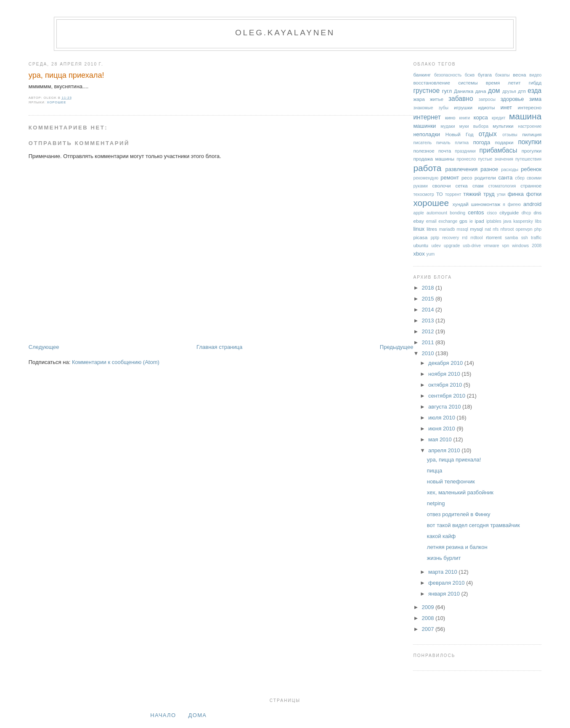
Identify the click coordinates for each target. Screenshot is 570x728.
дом (494, 91)
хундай (461, 204)
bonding (457, 213)
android (532, 204)
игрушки (463, 107)
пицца (435, 471)
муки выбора (474, 126)
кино (450, 117)
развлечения (462, 169)
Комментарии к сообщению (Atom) (116, 362)
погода (482, 142)
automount (437, 213)
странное (531, 186)
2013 (428, 320)
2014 (428, 310)
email (431, 221)
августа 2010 (445, 407)
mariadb (447, 229)
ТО (440, 194)
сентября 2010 (448, 396)
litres (432, 229)
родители (485, 178)
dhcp (526, 213)
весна (519, 75)
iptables (494, 221)
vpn (505, 246)
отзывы (510, 135)
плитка (462, 143)
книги (464, 118)
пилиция (532, 134)
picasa (420, 237)
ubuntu (421, 245)
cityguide (509, 212)
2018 (428, 288)
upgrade (452, 246)
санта (505, 178)
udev (436, 246)
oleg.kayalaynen (285, 33)
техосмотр (423, 194)
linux (419, 229)
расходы (510, 170)
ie (471, 221)
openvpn (524, 229)
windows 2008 (527, 246)
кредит (499, 118)
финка (516, 194)
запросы (487, 99)
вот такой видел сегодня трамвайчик (473, 525)
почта (445, 151)
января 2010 (445, 594)
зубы (444, 108)
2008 (428, 618)
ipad (480, 221)
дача (481, 91)
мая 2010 (441, 439)
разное (489, 169)
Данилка (464, 91)
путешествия (528, 159)
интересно (530, 107)
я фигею (512, 204)
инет (506, 107)
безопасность (448, 75)
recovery (451, 238)
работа (427, 168)
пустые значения (495, 159)
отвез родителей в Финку (459, 514)
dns (537, 212)
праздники (465, 151)
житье (437, 99)
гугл (447, 91)
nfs (496, 229)
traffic (536, 238)
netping (436, 503)
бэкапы (502, 75)
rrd (465, 238)
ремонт (450, 178)
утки (501, 194)
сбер (520, 178)
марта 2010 (443, 572)
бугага (485, 75)
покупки (530, 142)
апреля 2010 (445, 450)
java (507, 221)
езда (534, 91)
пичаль (443, 143)
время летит (503, 83)
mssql (463, 229)
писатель (422, 143)
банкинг (422, 75)
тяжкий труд (479, 194)
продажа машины (434, 159)
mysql (476, 229)
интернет (427, 117)
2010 (428, 353)
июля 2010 (443, 418)
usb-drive (472, 246)
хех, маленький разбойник (460, 492)
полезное (424, 151)
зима (535, 99)
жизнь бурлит (444, 558)
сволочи (441, 186)
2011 (428, 342)
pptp (435, 238)
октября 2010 (446, 385)
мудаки (448, 126)
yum (430, 254)
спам (478, 186)
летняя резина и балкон (457, 547)
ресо (467, 178)
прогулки (532, 151)
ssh (525, 238)
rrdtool (476, 238)
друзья (509, 91)
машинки (424, 126)
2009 (428, 607)
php (538, 229)
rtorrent (494, 237)
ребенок (531, 169)
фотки (534, 194)
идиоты (486, 107)
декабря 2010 (446, 363)
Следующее (44, 347)
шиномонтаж (486, 204)
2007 (428, 629)
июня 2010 (442, 429)
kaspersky (523, 221)
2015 (428, 299)
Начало (163, 715)
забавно (461, 99)
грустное (426, 91)
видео (535, 75)
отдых (488, 134)
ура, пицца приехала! (66, 75)
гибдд (535, 83)
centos (476, 212)
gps (463, 221)
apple (418, 213)
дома (198, 715)
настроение (530, 126)
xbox (419, 254)
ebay (418, 221)
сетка (462, 186)
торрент (453, 194)
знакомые (423, 108)
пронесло (466, 159)
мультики (503, 126)
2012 (428, 331)
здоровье (512, 99)
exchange (448, 221)
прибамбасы (498, 150)
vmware (491, 246)
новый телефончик (451, 481)
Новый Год (460, 134)
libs (538, 221)
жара (419, 99)
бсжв (470, 75)
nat (488, 229)
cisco (492, 213)
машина (525, 116)
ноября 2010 (445, 374)
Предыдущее (397, 347)
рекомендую (426, 178)
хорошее (57, 102)
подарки (504, 142)
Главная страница (219, 347)
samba (511, 238)
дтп (522, 91)
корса (481, 117)
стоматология (502, 186)
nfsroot (507, 229)
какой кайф (441, 536)
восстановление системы (445, 83)
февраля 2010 (447, 583)
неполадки (427, 134)
